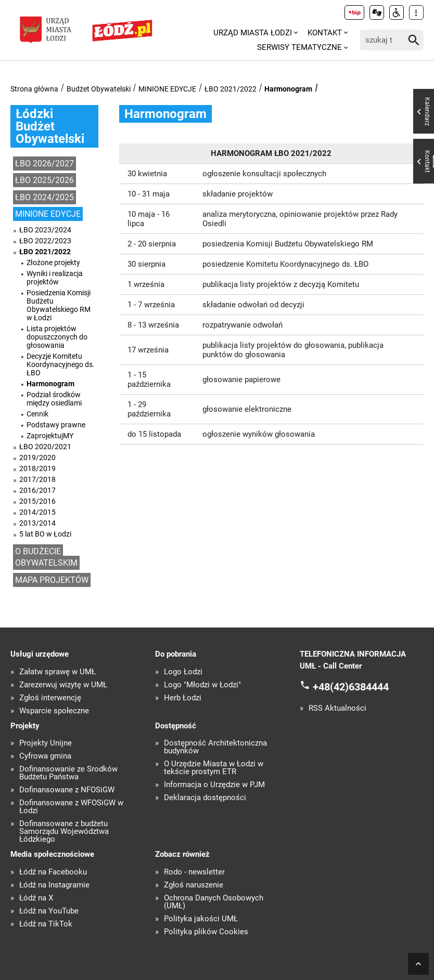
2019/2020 (37, 458)
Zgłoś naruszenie (194, 885)
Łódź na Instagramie (54, 885)
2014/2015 (37, 512)
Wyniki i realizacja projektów (55, 278)
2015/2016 (37, 501)
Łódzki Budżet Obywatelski (50, 126)
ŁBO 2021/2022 (231, 89)
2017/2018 (37, 479)
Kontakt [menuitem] (325, 33)
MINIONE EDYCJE (167, 89)
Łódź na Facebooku (53, 872)
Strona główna (34, 89)
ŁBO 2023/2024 (45, 230)
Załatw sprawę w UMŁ (58, 672)
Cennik (37, 414)
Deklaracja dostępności (205, 798)
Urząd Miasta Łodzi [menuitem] (253, 33)
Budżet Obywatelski (99, 89)
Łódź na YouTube (49, 911)
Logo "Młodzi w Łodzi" (202, 685)
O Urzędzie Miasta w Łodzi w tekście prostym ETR (214, 768)
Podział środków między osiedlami (54, 399)
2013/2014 (37, 523)
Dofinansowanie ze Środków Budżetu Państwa (68, 773)
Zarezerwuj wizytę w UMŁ (63, 685)
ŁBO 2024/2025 (44, 197)
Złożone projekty (53, 263)
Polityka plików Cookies (206, 932)
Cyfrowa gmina (45, 756)
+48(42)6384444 (351, 687)
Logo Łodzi (183, 672)
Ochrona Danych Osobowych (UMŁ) (214, 902)
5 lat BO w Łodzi (45, 534)
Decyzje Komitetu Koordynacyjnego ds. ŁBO (61, 364)
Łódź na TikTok (46, 924)
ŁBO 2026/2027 (44, 164)
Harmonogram (288, 89)
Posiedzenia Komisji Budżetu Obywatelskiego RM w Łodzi (59, 305)
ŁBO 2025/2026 (44, 180)
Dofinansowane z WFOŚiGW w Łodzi (71, 807)
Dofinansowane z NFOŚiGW (67, 790)
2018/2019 (37, 468)
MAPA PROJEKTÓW (52, 580)
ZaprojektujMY (50, 436)
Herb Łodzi (183, 698)
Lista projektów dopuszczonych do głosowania (57, 337)
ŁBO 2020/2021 (45, 447)
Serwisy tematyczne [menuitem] (299, 47)
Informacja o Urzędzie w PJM (214, 785)
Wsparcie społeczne (54, 711)
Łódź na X (36, 898)
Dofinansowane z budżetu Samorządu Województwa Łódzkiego (64, 832)
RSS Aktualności (337, 708)
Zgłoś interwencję (50, 698)
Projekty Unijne (46, 743)
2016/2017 (37, 490)
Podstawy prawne (56, 425)
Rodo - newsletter (194, 872)
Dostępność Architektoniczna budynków (215, 747)
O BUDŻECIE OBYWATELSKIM (46, 557)
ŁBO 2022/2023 (45, 241)
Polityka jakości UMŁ (201, 919)
